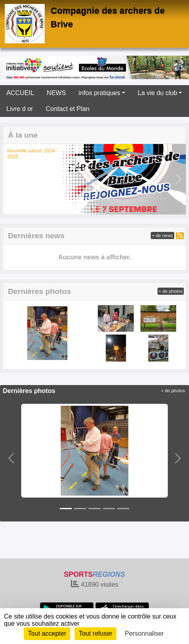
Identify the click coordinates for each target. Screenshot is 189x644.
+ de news (162, 235)
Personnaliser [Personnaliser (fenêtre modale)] (144, 633)
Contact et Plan (68, 109)
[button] (11, 179)
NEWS (56, 93)
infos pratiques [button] (99, 93)
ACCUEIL (20, 93)
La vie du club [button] (158, 93)
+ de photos (171, 291)
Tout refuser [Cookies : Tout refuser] (95, 633)
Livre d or (20, 109)
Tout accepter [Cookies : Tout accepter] (47, 633)
